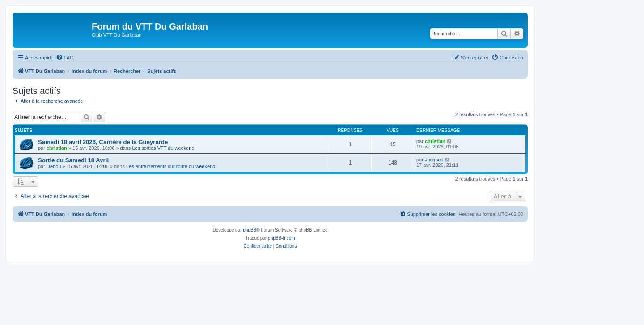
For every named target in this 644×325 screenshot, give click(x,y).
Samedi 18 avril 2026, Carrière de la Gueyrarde (103, 142)
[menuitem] (65, 58)
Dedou (54, 166)
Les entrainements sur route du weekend (171, 166)
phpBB (250, 230)
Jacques (434, 160)
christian (57, 148)
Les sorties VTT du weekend (163, 148)
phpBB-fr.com (282, 238)
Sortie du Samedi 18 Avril (73, 160)
